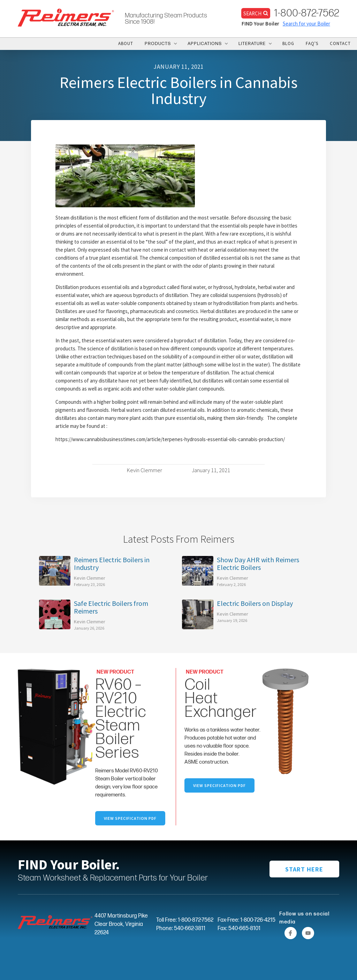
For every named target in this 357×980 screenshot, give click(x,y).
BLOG (288, 43)
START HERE (304, 869)
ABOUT (126, 43)
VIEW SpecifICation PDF (130, 818)
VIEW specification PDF (219, 785)
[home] (66, 17)
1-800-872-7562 (307, 13)
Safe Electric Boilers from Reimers (111, 607)
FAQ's (312, 43)
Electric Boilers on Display (255, 603)
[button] (160, 44)
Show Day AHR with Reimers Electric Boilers (258, 564)
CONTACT (340, 43)
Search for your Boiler (306, 24)
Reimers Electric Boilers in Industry (112, 564)
